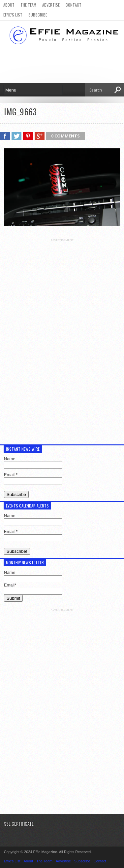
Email (11, 475)
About (9, 5)
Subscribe (38, 15)
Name (10, 459)
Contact (74, 5)
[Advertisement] (62, 341)
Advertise (51, 5)
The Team (28, 5)
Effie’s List (13, 15)
